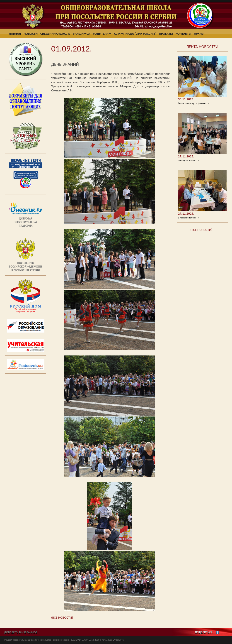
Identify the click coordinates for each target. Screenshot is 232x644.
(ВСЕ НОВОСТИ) (201, 230)
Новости (31, 34)
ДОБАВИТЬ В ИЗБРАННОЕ (21, 632)
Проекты (166, 34)
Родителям (102, 34)
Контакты (183, 34)
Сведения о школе (55, 34)
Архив (199, 34)
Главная (14, 34)
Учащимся (81, 34)
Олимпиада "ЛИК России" (135, 34)
